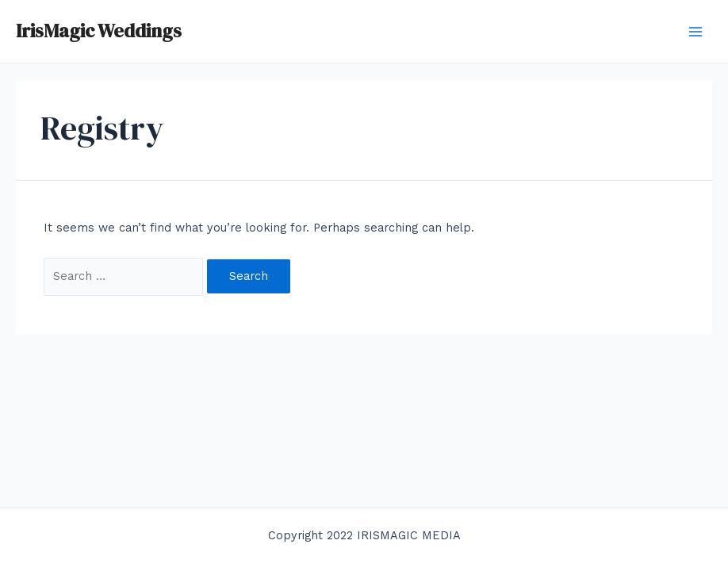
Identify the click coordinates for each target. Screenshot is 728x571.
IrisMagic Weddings (99, 31)
